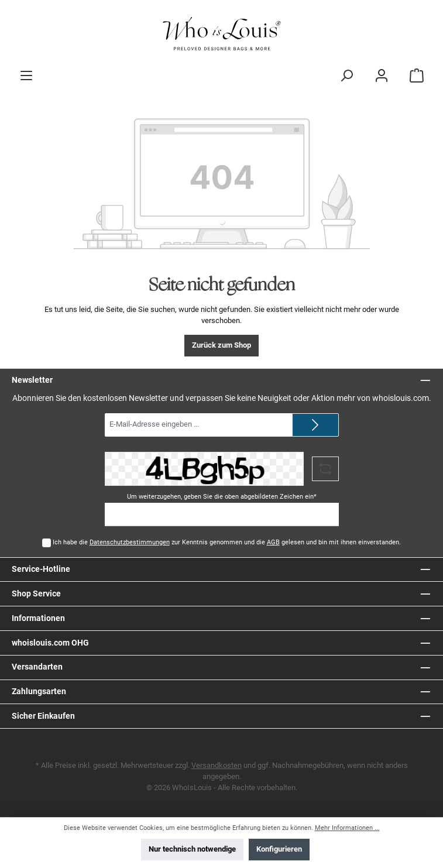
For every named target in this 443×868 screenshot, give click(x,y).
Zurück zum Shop (222, 345)
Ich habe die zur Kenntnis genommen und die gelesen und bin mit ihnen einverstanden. (227, 542)
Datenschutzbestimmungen (130, 542)
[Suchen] (346, 75)
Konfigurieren (279, 849)
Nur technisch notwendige (192, 849)
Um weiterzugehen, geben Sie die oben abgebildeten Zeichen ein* (222, 497)
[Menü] (26, 75)
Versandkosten (217, 765)
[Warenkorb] (417, 75)
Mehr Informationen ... (347, 828)
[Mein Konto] (382, 75)
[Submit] (315, 425)
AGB (273, 542)
